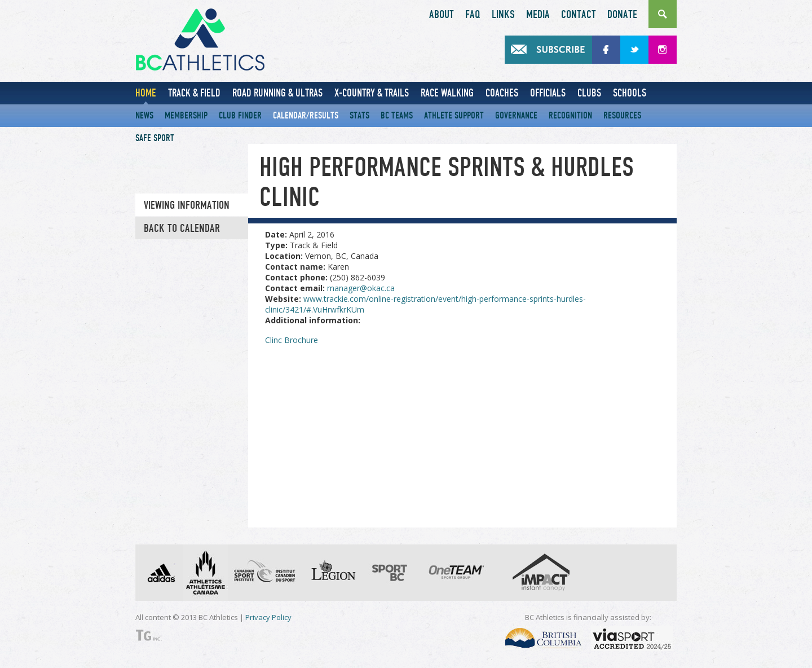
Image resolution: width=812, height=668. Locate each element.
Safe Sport (155, 138)
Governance (516, 115)
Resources (622, 115)
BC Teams (397, 115)
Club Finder (240, 115)
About (442, 15)
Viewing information (187, 205)
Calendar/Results (306, 115)
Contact (579, 15)
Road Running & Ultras (277, 93)
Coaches (502, 93)
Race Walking (447, 93)
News (144, 115)
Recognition (570, 115)
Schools (630, 93)
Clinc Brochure (292, 340)
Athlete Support (454, 115)
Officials (548, 93)
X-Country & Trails (372, 93)
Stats (359, 115)
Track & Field (194, 93)
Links (503, 15)
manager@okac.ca (361, 288)
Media (538, 15)
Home (146, 93)
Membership (186, 115)
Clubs (589, 93)
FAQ (473, 15)
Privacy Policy (268, 617)
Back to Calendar (182, 228)
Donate (622, 15)
